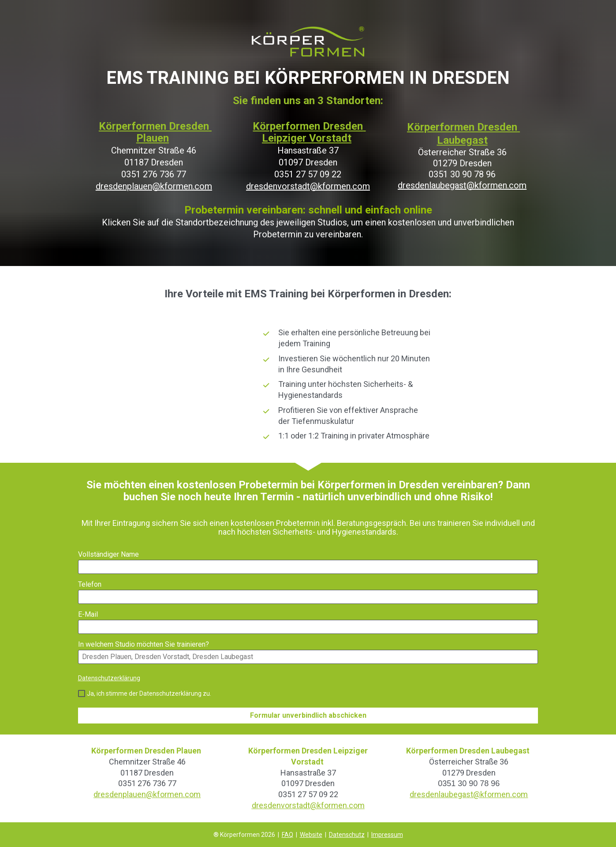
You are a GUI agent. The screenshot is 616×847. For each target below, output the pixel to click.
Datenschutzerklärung (109, 678)
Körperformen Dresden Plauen (155, 132)
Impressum (387, 835)
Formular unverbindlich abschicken (308, 715)
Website (311, 835)
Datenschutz (347, 835)
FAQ (287, 835)
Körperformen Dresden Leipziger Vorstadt (309, 132)
